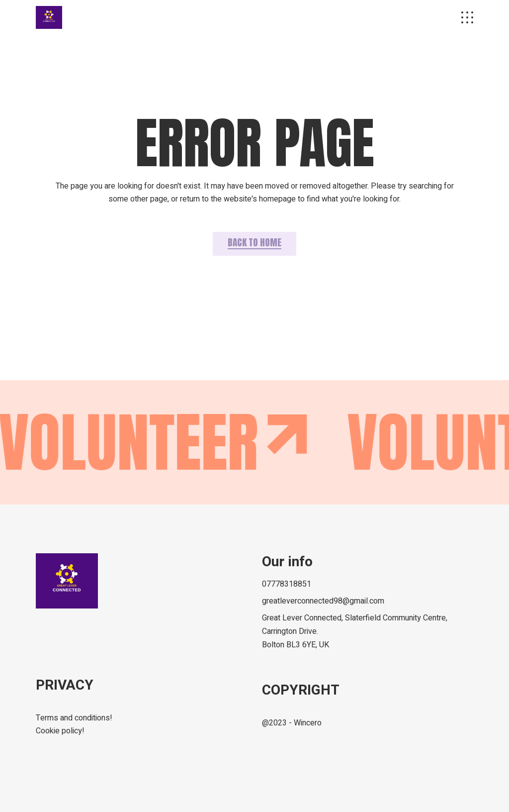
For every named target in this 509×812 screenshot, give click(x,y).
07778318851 (287, 584)
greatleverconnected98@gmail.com (323, 601)
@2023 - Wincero (292, 723)
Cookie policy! (60, 731)
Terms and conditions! (74, 718)
